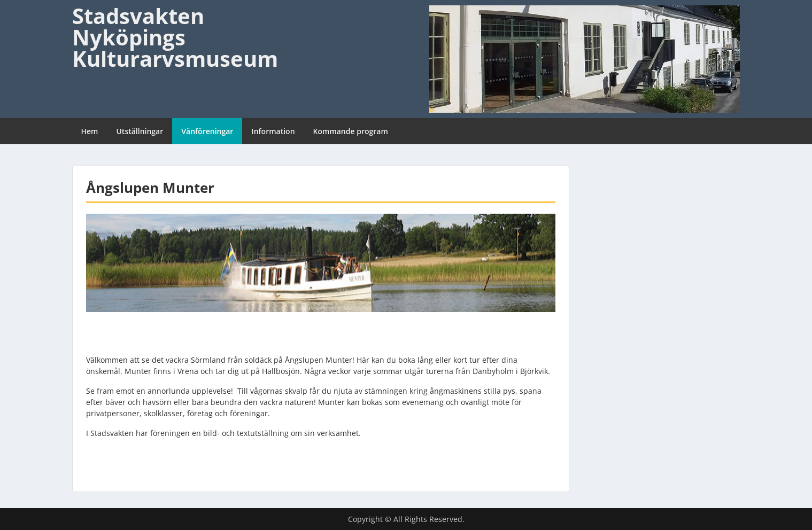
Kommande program (351, 131)
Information (273, 131)
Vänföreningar (207, 131)
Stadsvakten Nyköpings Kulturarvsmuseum (175, 37)
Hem (90, 131)
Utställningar (140, 131)
